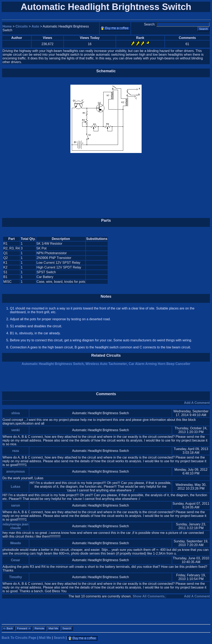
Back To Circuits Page (19, 638)
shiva (16, 413)
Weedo (16, 543)
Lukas (16, 487)
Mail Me (45, 638)
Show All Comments (149, 596)
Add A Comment (197, 403)
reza (16, 451)
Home (7, 26)
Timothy (16, 577)
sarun (16, 505)
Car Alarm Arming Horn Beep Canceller (160, 364)
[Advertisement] (106, 185)
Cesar (16, 560)
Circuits (22, 26)
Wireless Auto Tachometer (106, 364)
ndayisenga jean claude (16, 526)
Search (59, 638)
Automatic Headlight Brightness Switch (53, 364)
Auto (35, 26)
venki (16, 430)
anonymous (16, 471)
